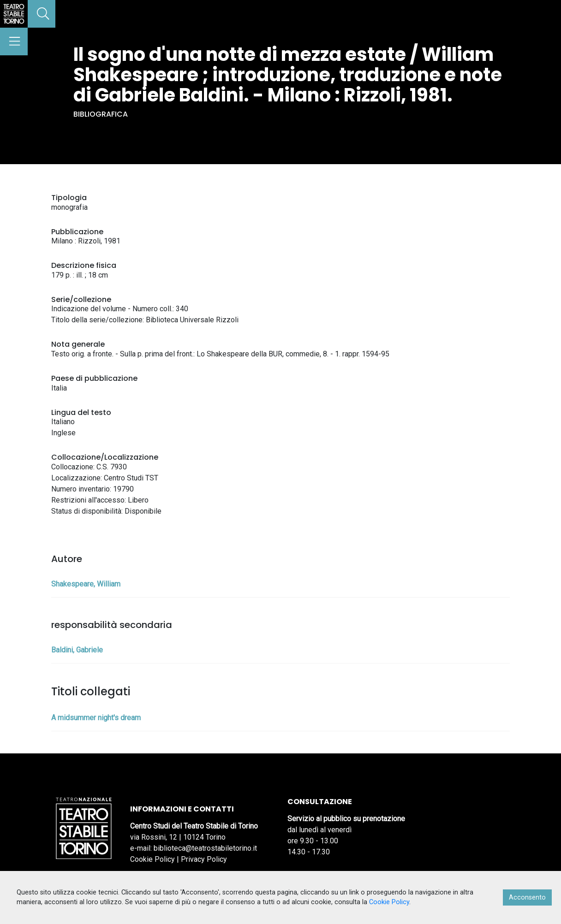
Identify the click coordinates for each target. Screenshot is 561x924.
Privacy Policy (204, 859)
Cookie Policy (152, 859)
